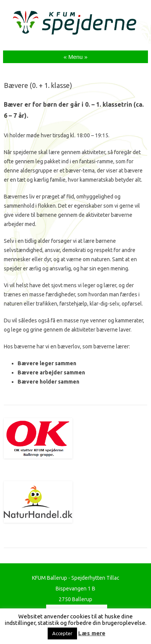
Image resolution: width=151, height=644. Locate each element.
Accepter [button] (62, 633)
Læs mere (92, 633)
